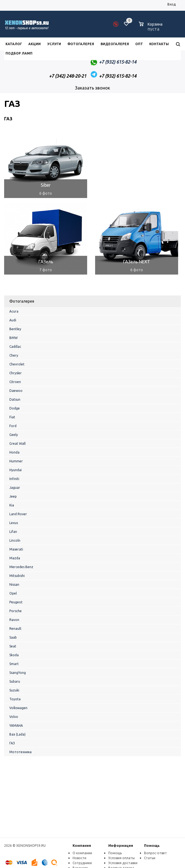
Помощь (152, 845)
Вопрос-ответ (155, 853)
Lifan (13, 532)
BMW (13, 338)
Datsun (15, 399)
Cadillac (15, 347)
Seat (13, 646)
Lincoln (15, 540)
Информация (121, 845)
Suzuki (14, 690)
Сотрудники (82, 863)
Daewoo (16, 391)
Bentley (15, 329)
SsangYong (18, 673)
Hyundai (16, 470)
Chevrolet (17, 364)
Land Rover (18, 514)
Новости (79, 858)
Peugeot (16, 602)
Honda (14, 452)
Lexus (14, 523)
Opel (13, 593)
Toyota (15, 699)
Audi (13, 320)
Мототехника (20, 752)
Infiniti (14, 479)
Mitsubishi (17, 576)
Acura (14, 311)
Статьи (150, 858)
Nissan (14, 584)
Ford (13, 426)
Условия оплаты (122, 858)
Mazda (15, 558)
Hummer (16, 461)
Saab (13, 637)
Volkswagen (18, 708)
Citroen (15, 382)
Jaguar (15, 488)
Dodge (15, 408)
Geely (14, 435)
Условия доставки (123, 863)
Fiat (12, 417)
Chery (14, 355)
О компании (82, 853)
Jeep (13, 496)
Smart (14, 664)
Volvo (14, 717)
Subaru (15, 681)
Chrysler (16, 373)
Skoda (14, 655)
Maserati (16, 549)
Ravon (14, 620)
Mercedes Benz (21, 567)
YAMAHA (16, 725)
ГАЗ (12, 743)
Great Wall (17, 444)
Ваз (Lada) (17, 734)
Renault (15, 629)
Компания (82, 845)
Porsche (16, 611)
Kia (12, 505)
